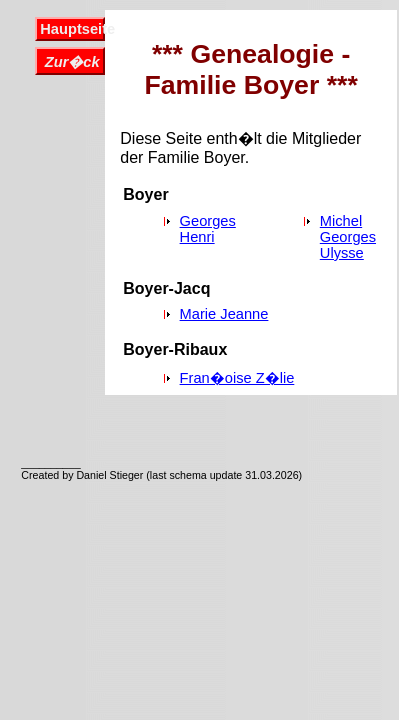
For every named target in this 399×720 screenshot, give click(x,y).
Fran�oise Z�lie (237, 378)
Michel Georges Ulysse (348, 237)
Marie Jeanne (224, 314)
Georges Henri (208, 229)
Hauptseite (72, 29)
